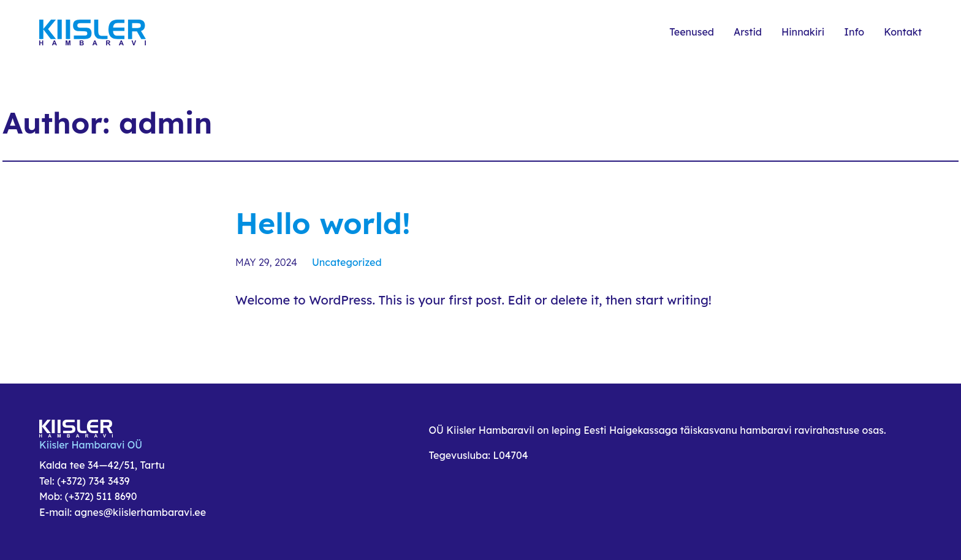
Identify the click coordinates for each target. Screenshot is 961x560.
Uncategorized (347, 262)
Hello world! (323, 223)
